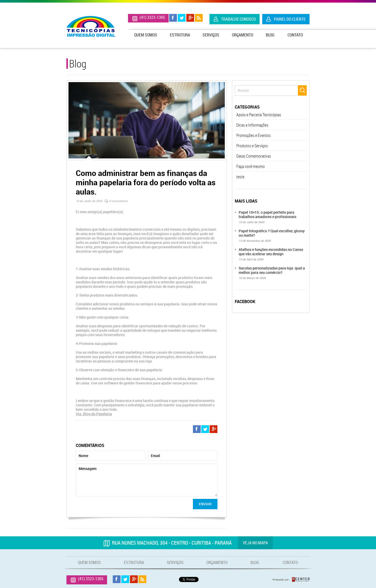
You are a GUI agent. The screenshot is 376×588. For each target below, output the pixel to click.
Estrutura (180, 35)
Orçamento (243, 35)
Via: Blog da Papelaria (94, 414)
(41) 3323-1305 (152, 17)
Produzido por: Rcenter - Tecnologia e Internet (291, 579)
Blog (270, 35)
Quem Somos (146, 35)
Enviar (205, 504)
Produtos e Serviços (252, 146)
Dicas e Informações (252, 125)
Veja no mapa (255, 543)
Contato (295, 35)
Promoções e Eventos (254, 135)
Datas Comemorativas (254, 156)
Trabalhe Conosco (238, 19)
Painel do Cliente (290, 19)
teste (240, 177)
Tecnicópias (91, 26)
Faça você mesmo (251, 166)
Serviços (211, 35)
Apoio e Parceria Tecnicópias (259, 115)
